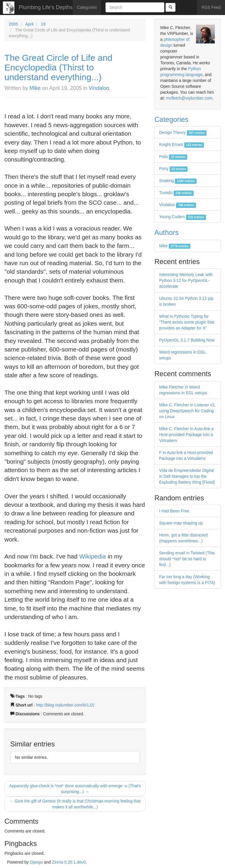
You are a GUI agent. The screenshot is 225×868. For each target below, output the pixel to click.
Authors (167, 232)
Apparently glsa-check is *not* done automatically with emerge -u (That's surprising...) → (75, 789)
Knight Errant (181, 144)
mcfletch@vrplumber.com (189, 98)
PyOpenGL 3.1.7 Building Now (187, 340)
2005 (13, 24)
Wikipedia (93, 556)
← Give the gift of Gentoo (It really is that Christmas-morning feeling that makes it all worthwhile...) (75, 804)
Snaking (178, 181)
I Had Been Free (174, 511)
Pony (173, 169)
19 (43, 24)
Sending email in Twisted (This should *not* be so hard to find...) (187, 559)
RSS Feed (211, 7)
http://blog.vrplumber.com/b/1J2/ (65, 705)
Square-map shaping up (181, 523)
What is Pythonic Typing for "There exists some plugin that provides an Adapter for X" (187, 322)
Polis (173, 157)
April (29, 24)
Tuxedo (176, 193)
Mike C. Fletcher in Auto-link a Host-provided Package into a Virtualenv (186, 435)
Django (36, 862)
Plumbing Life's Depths (46, 7)
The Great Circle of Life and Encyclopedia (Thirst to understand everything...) (58, 67)
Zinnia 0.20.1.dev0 (69, 862)
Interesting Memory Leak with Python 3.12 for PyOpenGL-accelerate (186, 280)
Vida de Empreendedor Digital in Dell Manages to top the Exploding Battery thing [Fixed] (187, 476)
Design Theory (183, 132)
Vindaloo (99, 88)
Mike (35, 88)
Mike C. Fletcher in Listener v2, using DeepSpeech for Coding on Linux (187, 411)
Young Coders (183, 217)
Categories (87, 7)
